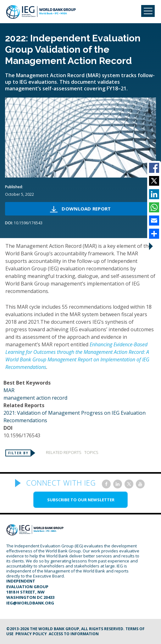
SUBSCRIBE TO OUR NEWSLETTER (81, 500)
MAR (9, 390)
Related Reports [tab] (64, 452)
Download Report (86, 209)
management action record (35, 398)
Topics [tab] (91, 452)
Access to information (74, 634)
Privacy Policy (31, 634)
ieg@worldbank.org (30, 603)
